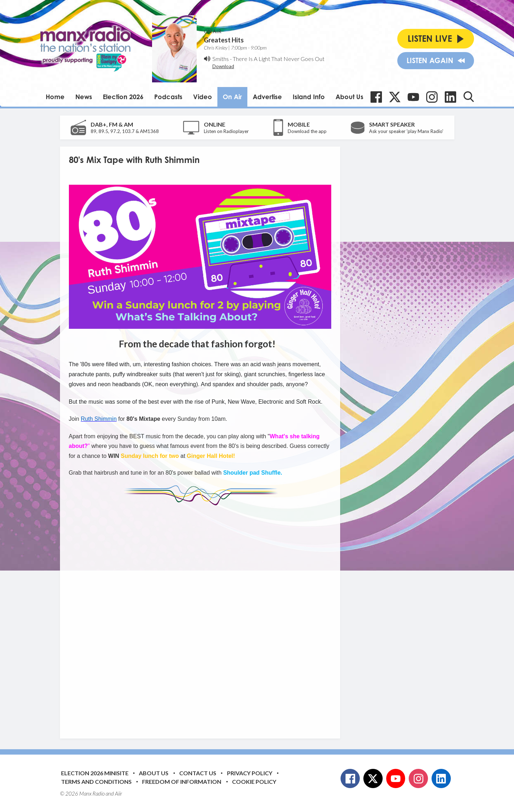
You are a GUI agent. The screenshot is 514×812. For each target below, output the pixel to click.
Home (55, 97)
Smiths (221, 59)
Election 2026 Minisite (95, 773)
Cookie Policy (254, 782)
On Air (232, 97)
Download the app (307, 131)
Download (223, 66)
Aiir (119, 793)
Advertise (267, 97)
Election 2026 (123, 97)
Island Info (309, 97)
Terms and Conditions (96, 782)
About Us (349, 97)
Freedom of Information (182, 782)
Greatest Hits (224, 40)
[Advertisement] (203, 617)
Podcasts (168, 97)
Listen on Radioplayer (226, 131)
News (84, 97)
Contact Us (198, 773)
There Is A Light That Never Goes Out (279, 59)
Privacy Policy (250, 773)
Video (203, 97)
